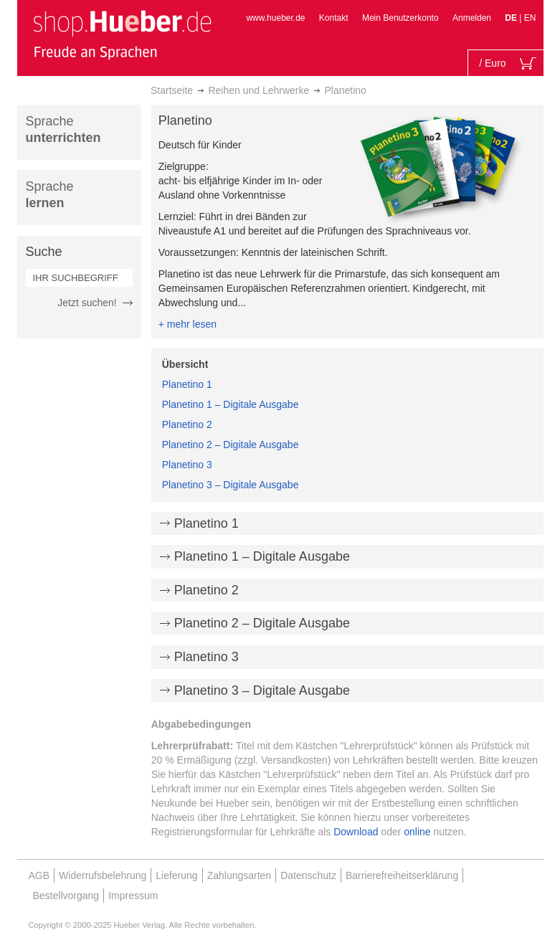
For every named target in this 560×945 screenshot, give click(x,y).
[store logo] (122, 34)
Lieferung (176, 875)
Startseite (172, 90)
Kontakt (334, 18)
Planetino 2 (187, 424)
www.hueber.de (275, 18)
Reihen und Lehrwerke (258, 90)
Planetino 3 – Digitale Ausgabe (231, 485)
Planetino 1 (187, 384)
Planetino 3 (187, 465)
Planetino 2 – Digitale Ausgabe (231, 445)
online (417, 832)
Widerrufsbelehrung (103, 875)
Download (356, 832)
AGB (39, 875)
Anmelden (472, 18)
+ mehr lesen (188, 324)
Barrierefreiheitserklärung (402, 875)
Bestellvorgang (66, 896)
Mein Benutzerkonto (400, 18)
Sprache (63, 129)
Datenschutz (308, 875)
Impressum (133, 896)
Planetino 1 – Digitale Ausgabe (231, 404)
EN (530, 18)
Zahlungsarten (239, 875)
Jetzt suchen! (87, 303)
